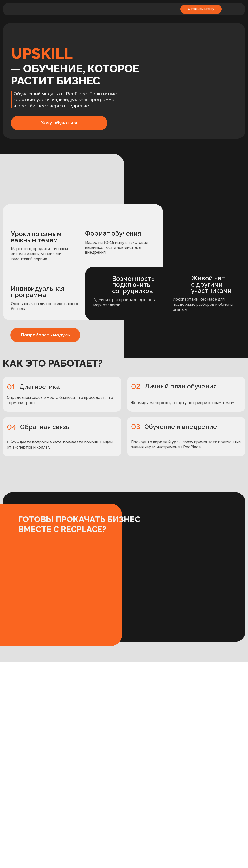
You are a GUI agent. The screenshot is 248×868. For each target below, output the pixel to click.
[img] (24, 9)
